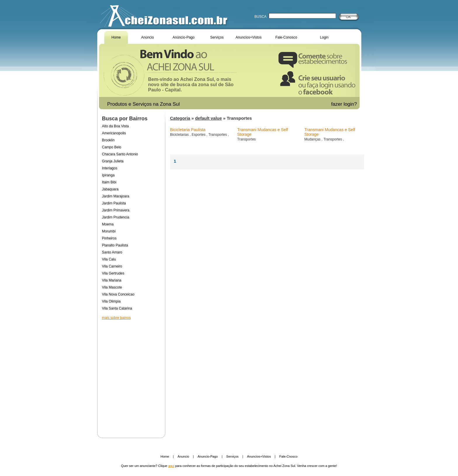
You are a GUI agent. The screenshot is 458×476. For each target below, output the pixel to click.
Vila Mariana (112, 280)
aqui (171, 466)
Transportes (218, 135)
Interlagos (110, 168)
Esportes (199, 135)
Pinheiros (109, 238)
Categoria (180, 118)
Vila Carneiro (112, 266)
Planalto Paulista (115, 245)
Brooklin (108, 140)
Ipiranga (108, 175)
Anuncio (183, 456)
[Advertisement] (131, 375)
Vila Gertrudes (113, 273)
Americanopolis (114, 133)
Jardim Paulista (114, 203)
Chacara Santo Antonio (120, 154)
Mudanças (313, 139)
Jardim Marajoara (116, 196)
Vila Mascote (112, 287)
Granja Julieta (113, 161)
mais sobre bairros (116, 318)
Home (116, 37)
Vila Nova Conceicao (118, 294)
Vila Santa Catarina (117, 308)
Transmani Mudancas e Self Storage (263, 132)
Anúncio (147, 37)
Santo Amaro (112, 252)
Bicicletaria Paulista (188, 130)
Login (324, 37)
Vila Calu (109, 259)
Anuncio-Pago (208, 456)
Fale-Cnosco (288, 456)
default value (209, 118)
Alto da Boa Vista (115, 126)
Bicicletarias (180, 135)
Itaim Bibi (109, 182)
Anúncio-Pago (184, 37)
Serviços (217, 37)
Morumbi (109, 231)
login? (351, 104)
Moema (108, 224)
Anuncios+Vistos (249, 37)
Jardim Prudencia (116, 217)
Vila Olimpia (111, 301)
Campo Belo (112, 147)
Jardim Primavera (116, 210)
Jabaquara (110, 189)
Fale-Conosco (286, 37)
